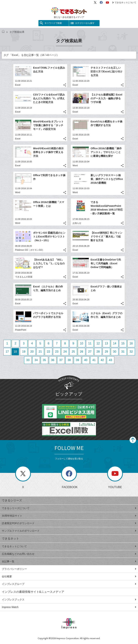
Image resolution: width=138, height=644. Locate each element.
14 (115, 343)
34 (36, 360)
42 (102, 360)
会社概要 (69, 576)
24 (65, 352)
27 (90, 352)
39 (77, 360)
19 (24, 352)
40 (86, 360)
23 (57, 352)
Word (75, 166)
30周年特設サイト (69, 516)
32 (131, 352)
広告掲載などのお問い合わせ (69, 554)
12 (98, 343)
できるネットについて (124, 3)
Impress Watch (69, 607)
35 (44, 360)
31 (123, 352)
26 (82, 352)
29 (106, 352)
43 (111, 360)
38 (69, 360)
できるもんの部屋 (24, 277)
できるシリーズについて (69, 508)
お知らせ (77, 223)
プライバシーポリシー (69, 569)
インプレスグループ (69, 584)
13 (106, 343)
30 (115, 352)
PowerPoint (21, 330)
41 (94, 360)
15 (123, 343)
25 (73, 352)
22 (49, 352)
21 (40, 352)
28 (98, 352)
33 (28, 360)
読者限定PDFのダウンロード (69, 523)
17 (7, 352)
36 (53, 360)
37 (61, 360)
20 (32, 352)
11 (90, 343)
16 (131, 343)
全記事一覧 (69, 561)
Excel (18, 85)
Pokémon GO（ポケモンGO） (30, 250)
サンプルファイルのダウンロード (69, 531)
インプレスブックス (69, 600)
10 (82, 343)
